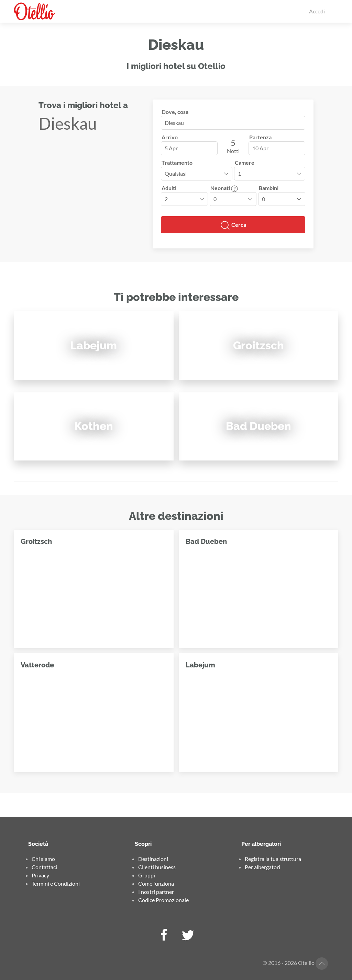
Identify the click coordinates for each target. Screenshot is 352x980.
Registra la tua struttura (273, 859)
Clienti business (157, 867)
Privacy (40, 875)
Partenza (260, 137)
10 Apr (260, 148)
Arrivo (170, 137)
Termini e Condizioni (56, 883)
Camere (245, 162)
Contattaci (44, 867)
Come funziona (156, 883)
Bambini (269, 188)
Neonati (224, 188)
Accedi (317, 11)
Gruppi (147, 875)
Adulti (169, 188)
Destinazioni (153, 859)
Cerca (233, 225)
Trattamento (177, 162)
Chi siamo (43, 859)
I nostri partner (156, 892)
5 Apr (171, 148)
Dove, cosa (175, 112)
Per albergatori (262, 867)
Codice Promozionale (163, 900)
